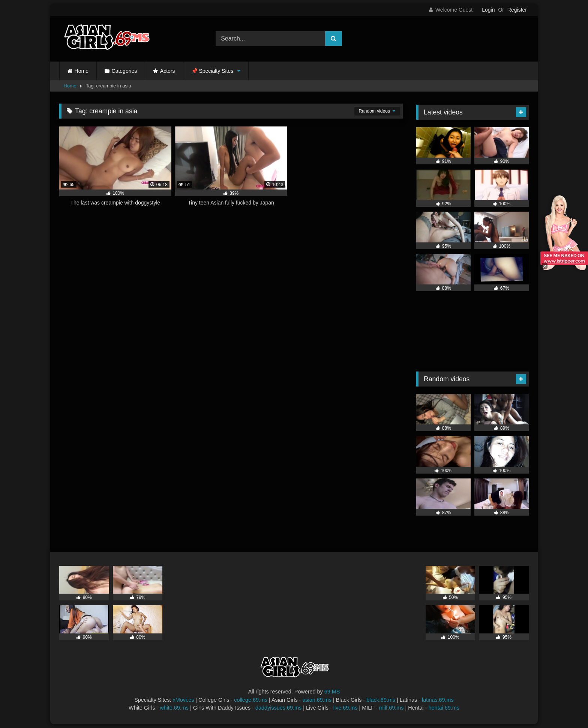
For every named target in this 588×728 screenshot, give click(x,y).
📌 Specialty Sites (212, 71)
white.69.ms (174, 708)
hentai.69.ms (444, 708)
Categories (124, 71)
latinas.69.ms (438, 700)
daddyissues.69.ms (278, 708)
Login (488, 10)
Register (517, 10)
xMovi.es (184, 700)
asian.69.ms (317, 700)
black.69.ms (381, 700)
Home (82, 71)
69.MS (332, 692)
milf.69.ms (391, 708)
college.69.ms (251, 700)
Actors (168, 71)
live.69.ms (346, 708)
